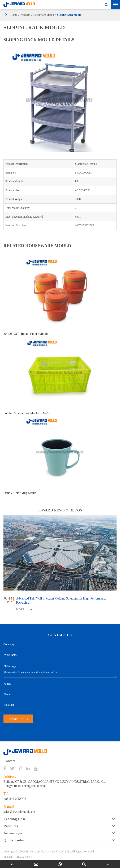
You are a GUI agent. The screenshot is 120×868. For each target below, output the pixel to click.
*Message (10, 666)
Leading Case (15, 819)
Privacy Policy (24, 857)
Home (14, 15)
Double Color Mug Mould (20, 493)
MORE (24, 609)
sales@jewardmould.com (19, 812)
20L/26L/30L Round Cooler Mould (26, 334)
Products (25, 15)
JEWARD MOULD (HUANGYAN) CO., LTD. (44, 852)
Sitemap (8, 857)
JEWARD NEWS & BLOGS (60, 510)
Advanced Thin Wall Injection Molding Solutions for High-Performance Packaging (61, 601)
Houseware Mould (44, 15)
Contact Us (18, 719)
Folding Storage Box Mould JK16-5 (26, 413)
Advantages (13, 833)
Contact (9, 761)
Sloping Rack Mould (69, 15)
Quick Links (14, 840)
